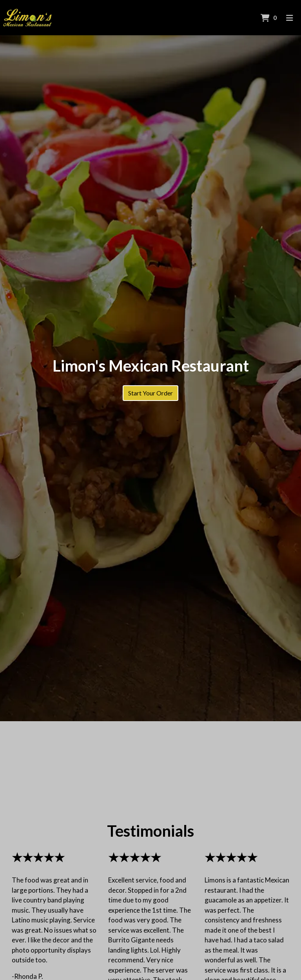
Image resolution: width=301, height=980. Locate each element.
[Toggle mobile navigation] (290, 18)
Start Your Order (150, 393)
